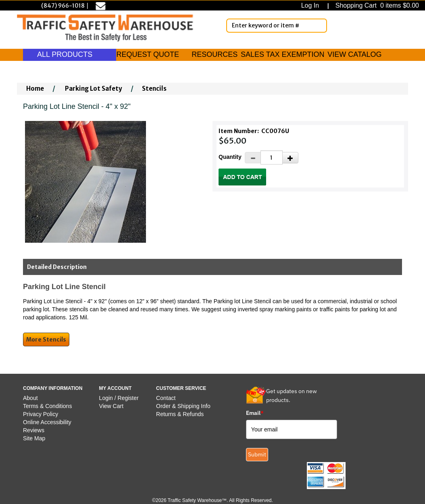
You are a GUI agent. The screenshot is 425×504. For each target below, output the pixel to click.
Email (255, 413)
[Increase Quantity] (290, 158)
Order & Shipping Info (183, 406)
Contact (166, 398)
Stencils (154, 89)
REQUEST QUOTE (148, 54)
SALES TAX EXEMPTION (282, 54)
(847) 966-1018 (63, 6)
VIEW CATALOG (354, 54)
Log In (312, 5)
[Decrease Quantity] (253, 158)
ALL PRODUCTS (70, 54)
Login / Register (119, 398)
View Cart (111, 406)
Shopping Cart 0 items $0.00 (376, 5)
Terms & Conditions (47, 406)
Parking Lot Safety (94, 89)
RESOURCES (215, 54)
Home (35, 89)
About (30, 398)
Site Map (34, 438)
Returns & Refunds (180, 414)
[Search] (319, 25)
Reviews (34, 430)
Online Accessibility (47, 422)
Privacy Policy (41, 414)
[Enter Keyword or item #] (277, 26)
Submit (257, 454)
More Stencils (46, 339)
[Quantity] (272, 157)
